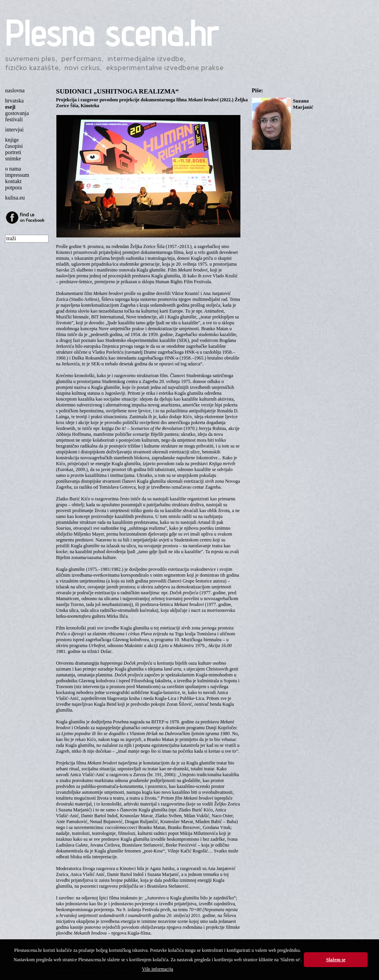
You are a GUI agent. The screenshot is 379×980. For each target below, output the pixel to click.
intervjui (14, 130)
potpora (14, 188)
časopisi (14, 146)
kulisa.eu (15, 198)
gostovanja (17, 113)
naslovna (15, 91)
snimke (13, 159)
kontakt (13, 181)
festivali (14, 120)
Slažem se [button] (336, 960)
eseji (10, 107)
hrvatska (14, 101)
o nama (13, 169)
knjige (12, 140)
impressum (17, 175)
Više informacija (158, 969)
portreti (13, 152)
